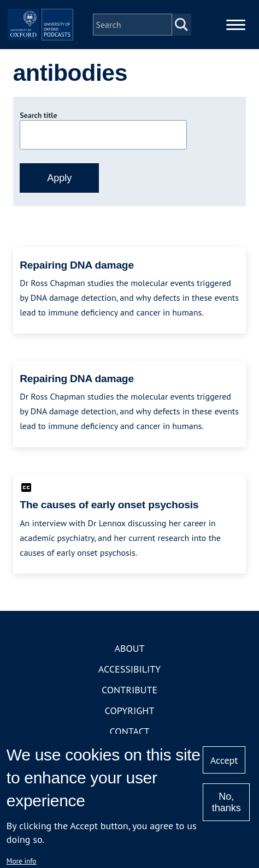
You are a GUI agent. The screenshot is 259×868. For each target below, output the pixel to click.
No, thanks (226, 802)
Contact (130, 731)
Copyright (130, 711)
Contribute (129, 690)
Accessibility (129, 669)
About (129, 648)
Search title (38, 115)
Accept (224, 760)
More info (22, 861)
